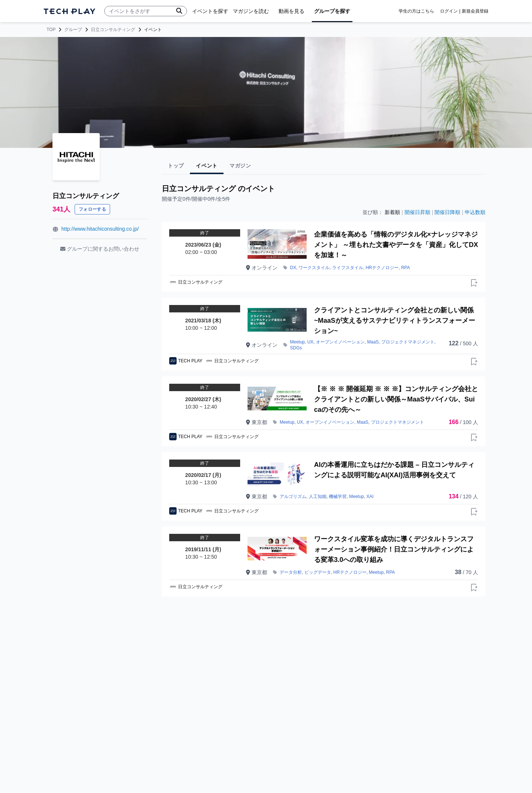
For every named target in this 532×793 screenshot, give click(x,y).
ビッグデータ (318, 572)
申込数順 (475, 212)
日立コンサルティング (113, 30)
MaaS (373, 342)
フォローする (92, 209)
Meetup (297, 342)
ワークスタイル (314, 268)
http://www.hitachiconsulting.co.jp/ (100, 229)
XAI (370, 497)
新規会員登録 (475, 11)
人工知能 (318, 497)
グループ (73, 30)
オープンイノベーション (340, 342)
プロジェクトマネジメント (408, 342)
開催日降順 (447, 212)
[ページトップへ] (69, 11)
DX (293, 268)
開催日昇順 (417, 212)
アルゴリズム (293, 497)
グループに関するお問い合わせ (100, 249)
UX (311, 342)
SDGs (296, 348)
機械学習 (338, 497)
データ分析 (291, 572)
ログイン (449, 11)
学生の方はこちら (416, 11)
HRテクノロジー (382, 268)
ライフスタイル (348, 268)
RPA (406, 268)
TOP (51, 30)
